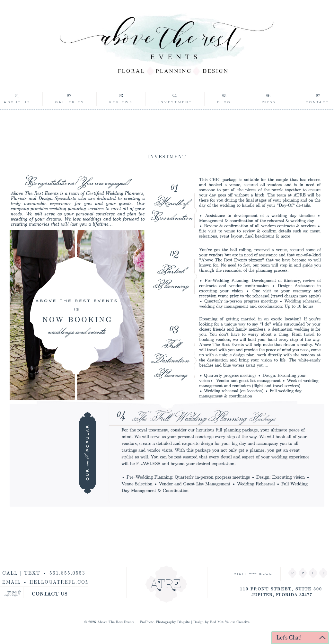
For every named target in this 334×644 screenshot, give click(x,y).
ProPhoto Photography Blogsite (165, 622)
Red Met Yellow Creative (230, 622)
